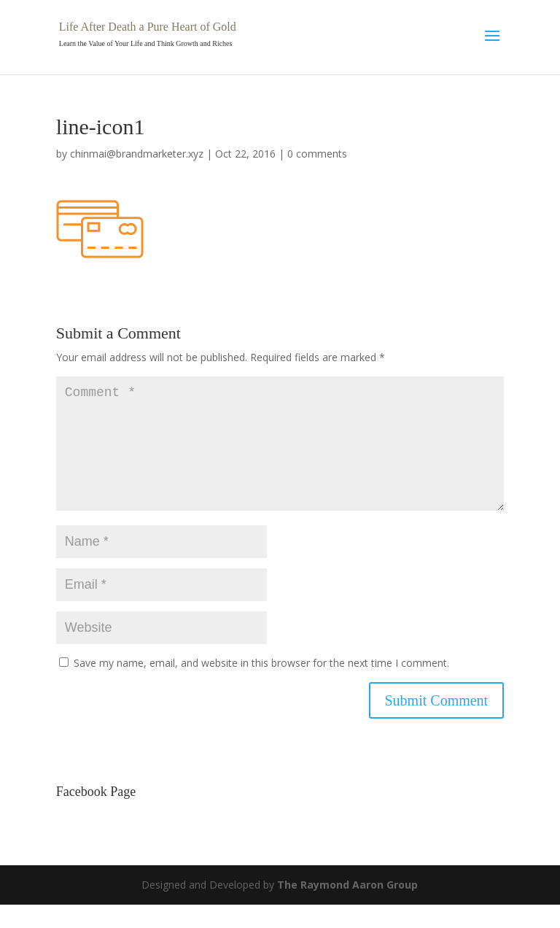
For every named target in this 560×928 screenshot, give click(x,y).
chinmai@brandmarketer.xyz (137, 154)
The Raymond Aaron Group (347, 908)
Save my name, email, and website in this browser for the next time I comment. (261, 686)
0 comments (317, 154)
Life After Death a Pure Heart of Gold (148, 27)
